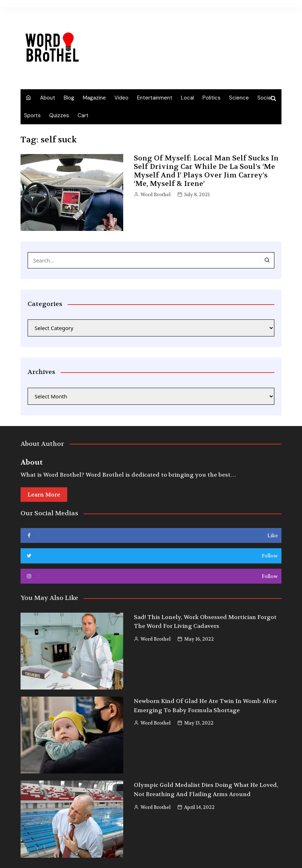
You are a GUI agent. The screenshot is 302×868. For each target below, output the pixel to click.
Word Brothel (156, 195)
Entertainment (155, 98)
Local (187, 98)
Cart (83, 115)
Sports (32, 115)
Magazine (94, 98)
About (48, 98)
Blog (69, 98)
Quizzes (59, 115)
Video (121, 98)
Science (239, 98)
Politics (212, 98)
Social (265, 98)
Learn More (44, 495)
